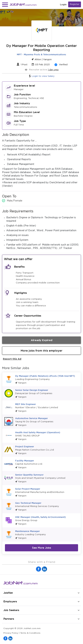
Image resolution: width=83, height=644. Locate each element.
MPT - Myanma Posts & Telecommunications (41, 54)
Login (63, 5)
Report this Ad (12, 359)
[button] (5, 5)
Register (75, 4)
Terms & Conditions (30, 633)
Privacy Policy (11, 633)
